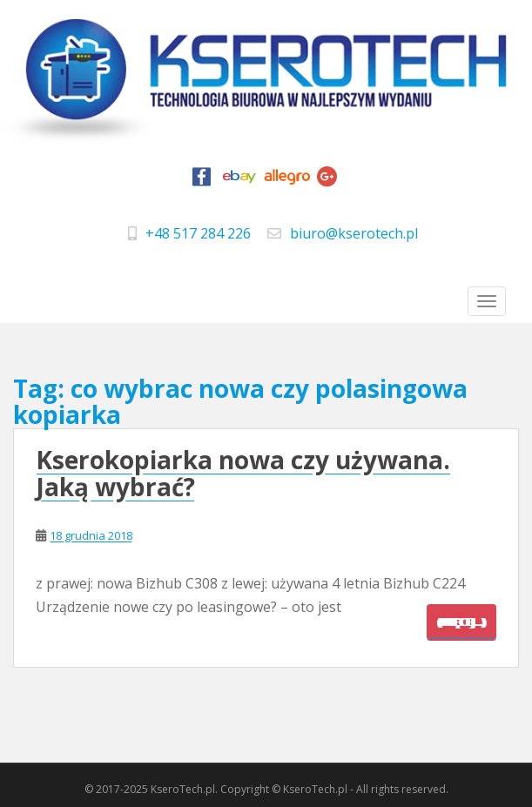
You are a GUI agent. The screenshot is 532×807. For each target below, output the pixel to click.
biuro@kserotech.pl (354, 233)
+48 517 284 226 (198, 233)
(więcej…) (461, 622)
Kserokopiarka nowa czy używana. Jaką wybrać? (243, 473)
